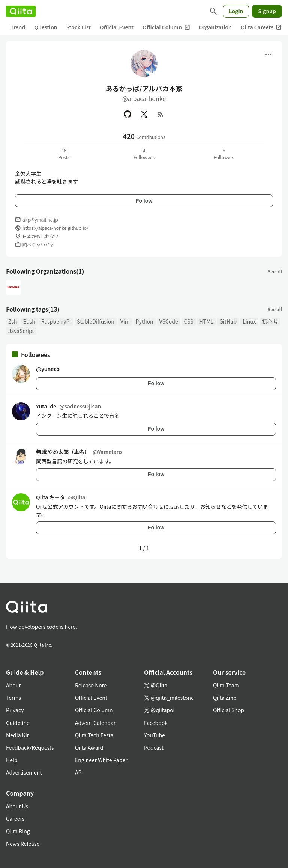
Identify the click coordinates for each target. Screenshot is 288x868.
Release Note (91, 685)
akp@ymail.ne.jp (40, 219)
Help (12, 760)
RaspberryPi (56, 321)
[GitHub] (127, 114)
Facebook (156, 723)
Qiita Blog (18, 831)
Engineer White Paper (101, 760)
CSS (189, 321)
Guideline (18, 723)
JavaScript (21, 331)
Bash (29, 321)
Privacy (15, 710)
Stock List (79, 27)
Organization (215, 27)
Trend (18, 27)
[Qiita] (21, 11)
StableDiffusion (96, 321)
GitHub (228, 321)
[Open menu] (268, 54)
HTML (207, 321)
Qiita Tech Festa (94, 735)
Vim (125, 321)
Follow (144, 201)
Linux (249, 321)
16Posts (64, 154)
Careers (15, 818)
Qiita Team (226, 685)
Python (145, 321)
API (79, 772)
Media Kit (17, 735)
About (13, 685)
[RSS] (160, 114)
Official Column (166, 27)
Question (46, 27)
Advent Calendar (95, 723)
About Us (17, 806)
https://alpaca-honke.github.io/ (55, 228)
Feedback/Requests (30, 747)
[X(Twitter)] (144, 114)
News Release (23, 844)
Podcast (154, 747)
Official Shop (229, 710)
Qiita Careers (261, 27)
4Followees (144, 154)
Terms (13, 698)
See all (275, 271)
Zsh (13, 321)
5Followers (224, 154)
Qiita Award (89, 747)
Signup (267, 11)
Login (236, 11)
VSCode (169, 321)
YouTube (154, 735)
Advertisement (24, 772)
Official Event (117, 27)
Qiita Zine (225, 698)
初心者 (270, 321)
